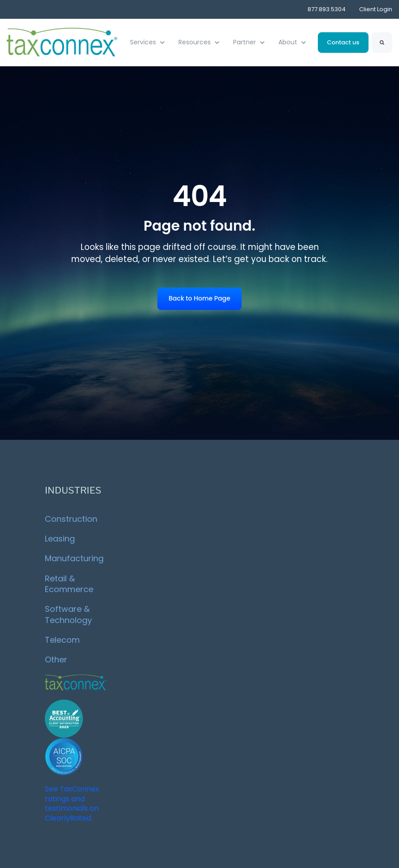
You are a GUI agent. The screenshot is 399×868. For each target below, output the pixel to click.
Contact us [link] (343, 42)
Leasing (60, 539)
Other (56, 660)
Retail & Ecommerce (69, 584)
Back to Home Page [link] (199, 298)
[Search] (382, 43)
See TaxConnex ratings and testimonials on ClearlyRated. (72, 804)
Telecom (62, 640)
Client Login (376, 9)
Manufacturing (74, 558)
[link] (63, 42)
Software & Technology (68, 614)
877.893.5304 (327, 9)
